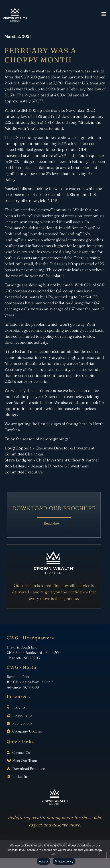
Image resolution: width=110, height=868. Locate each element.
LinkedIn (20, 776)
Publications (22, 723)
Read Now (52, 523)
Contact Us (21, 752)
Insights (19, 707)
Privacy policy (64, 861)
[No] (99, 856)
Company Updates (27, 731)
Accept (44, 861)
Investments (22, 715)
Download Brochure (29, 768)
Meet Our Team (25, 760)
